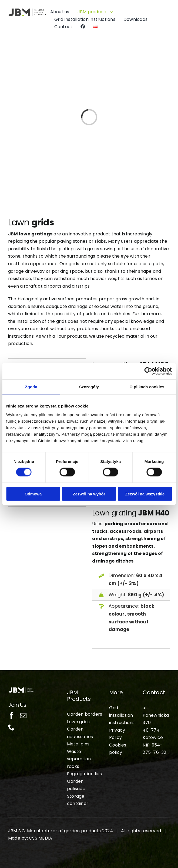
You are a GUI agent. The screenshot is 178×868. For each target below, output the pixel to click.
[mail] (23, 715)
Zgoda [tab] (31, 387)
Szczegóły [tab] (89, 387)
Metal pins (78, 744)
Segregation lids (84, 774)
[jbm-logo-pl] (28, 10)
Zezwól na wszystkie (145, 494)
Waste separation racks (79, 759)
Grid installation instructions (122, 715)
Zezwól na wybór (89, 494)
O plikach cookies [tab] (147, 387)
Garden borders (85, 714)
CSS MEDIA (41, 838)
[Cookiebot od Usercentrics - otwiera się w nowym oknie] (148, 371)
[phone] (11, 727)
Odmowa (33, 494)
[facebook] (11, 715)
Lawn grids (78, 722)
